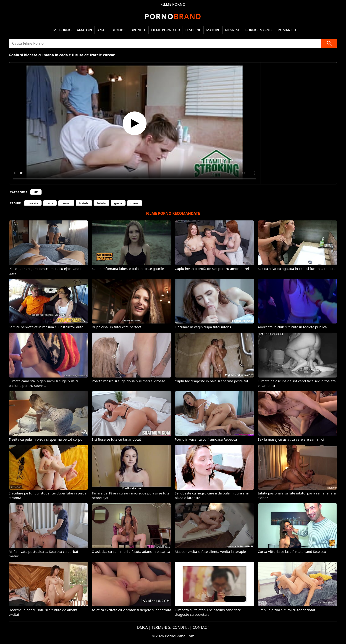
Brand (173, 16)
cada (50, 203)
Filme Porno (60, 30)
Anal (102, 30)
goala (118, 203)
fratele (84, 203)
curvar (66, 203)
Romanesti (288, 30)
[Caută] (329, 43)
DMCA (143, 627)
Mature (213, 30)
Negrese (232, 30)
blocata (33, 203)
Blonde (118, 30)
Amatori (84, 30)
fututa (101, 203)
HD (36, 192)
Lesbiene (193, 30)
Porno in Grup (259, 30)
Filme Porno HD (166, 30)
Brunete (138, 30)
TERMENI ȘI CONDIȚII (170, 627)
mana (135, 203)
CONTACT (201, 627)
